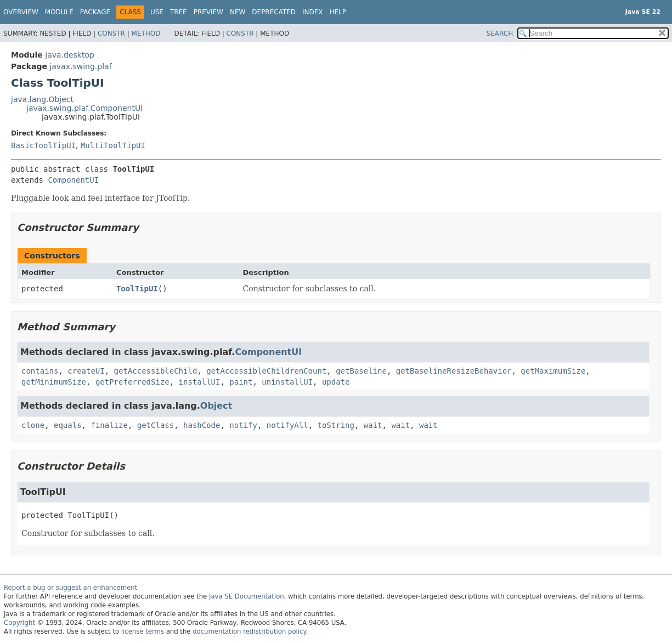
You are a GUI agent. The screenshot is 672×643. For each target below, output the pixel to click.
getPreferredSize (132, 382)
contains (40, 371)
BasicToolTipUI (43, 145)
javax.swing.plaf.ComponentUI (84, 108)
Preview (208, 12)
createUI (86, 371)
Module (59, 12)
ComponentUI (73, 180)
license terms (143, 631)
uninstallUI (287, 382)
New (238, 12)
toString (336, 425)
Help (338, 12)
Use (157, 12)
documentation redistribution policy (249, 631)
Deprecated (274, 12)
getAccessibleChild (156, 371)
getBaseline (361, 371)
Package (95, 12)
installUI (200, 382)
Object (216, 406)
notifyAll (287, 425)
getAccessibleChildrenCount (266, 371)
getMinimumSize (54, 382)
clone (33, 425)
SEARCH (500, 33)
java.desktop (70, 55)
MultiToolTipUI (113, 145)
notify (243, 425)
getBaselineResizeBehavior (454, 371)
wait (373, 425)
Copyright (19, 623)
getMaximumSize (553, 371)
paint (241, 382)
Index (313, 12)
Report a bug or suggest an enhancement (70, 588)
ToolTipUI (137, 289)
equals (68, 425)
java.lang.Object (42, 99)
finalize (109, 425)
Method (146, 33)
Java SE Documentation (247, 596)
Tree (179, 12)
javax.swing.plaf (80, 66)
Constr (111, 33)
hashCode (202, 425)
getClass (156, 425)
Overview (21, 12)
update (336, 382)
